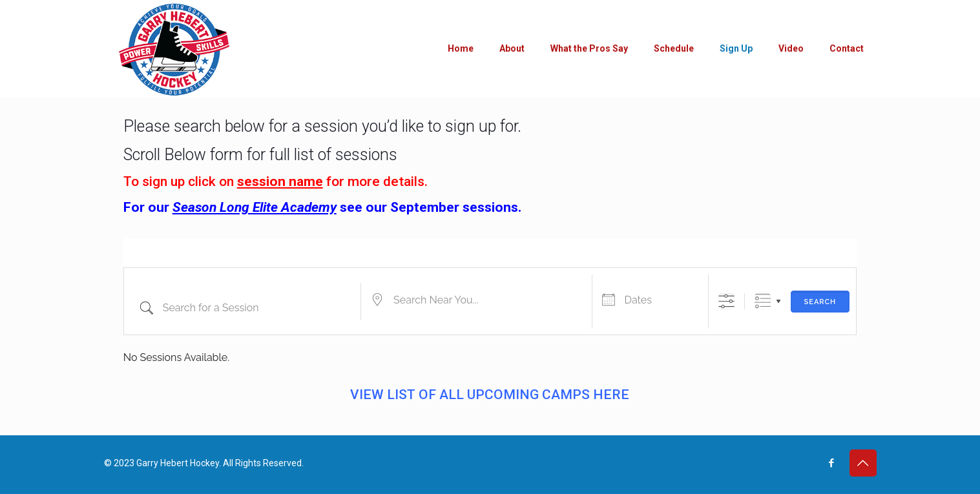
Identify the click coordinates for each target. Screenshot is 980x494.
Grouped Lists (763, 301)
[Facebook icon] (832, 463)
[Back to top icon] (863, 463)
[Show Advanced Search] (726, 301)
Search (820, 302)
